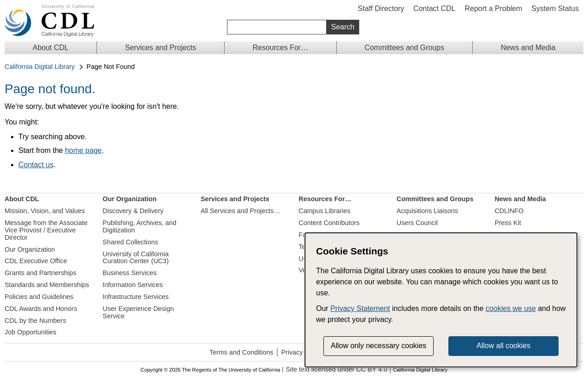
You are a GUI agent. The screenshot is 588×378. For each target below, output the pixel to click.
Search (343, 27)
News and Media (528, 48)
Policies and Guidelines (39, 297)
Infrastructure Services (136, 297)
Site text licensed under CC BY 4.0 (336, 370)
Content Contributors (329, 223)
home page (83, 150)
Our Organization (30, 249)
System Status (555, 8)
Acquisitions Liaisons (427, 211)
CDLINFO (509, 211)
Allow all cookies (503, 346)
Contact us (36, 165)
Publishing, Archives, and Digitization (139, 226)
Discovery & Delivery (133, 211)
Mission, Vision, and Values (45, 211)
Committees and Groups (404, 48)
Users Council (417, 223)
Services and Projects (161, 48)
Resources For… (280, 48)
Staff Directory (381, 8)
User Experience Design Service (138, 312)
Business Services (130, 273)
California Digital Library (40, 67)
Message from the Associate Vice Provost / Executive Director (46, 230)
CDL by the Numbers (35, 321)
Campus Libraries (325, 211)
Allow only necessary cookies (379, 346)
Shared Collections (130, 242)
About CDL (51, 48)
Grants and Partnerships (40, 273)
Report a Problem (493, 8)
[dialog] (441, 300)
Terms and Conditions (241, 352)
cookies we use (511, 308)
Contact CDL (435, 8)
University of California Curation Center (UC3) (136, 258)
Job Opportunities (31, 332)
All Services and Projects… (241, 211)
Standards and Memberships (47, 285)
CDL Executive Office (36, 261)
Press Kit (508, 223)
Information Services (133, 285)
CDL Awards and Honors (41, 309)
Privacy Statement (360, 308)
